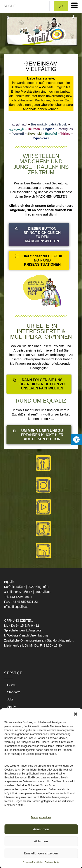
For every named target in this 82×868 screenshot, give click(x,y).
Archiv (11, 707)
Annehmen (41, 829)
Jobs (10, 699)
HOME (12, 685)
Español (51, 134)
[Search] (61, 6)
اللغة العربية (20, 124)
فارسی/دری (17, 129)
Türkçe (65, 134)
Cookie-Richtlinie (33, 863)
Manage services (41, 817)
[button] (75, 714)
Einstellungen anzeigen (41, 853)
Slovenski (34, 134)
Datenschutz (52, 863)
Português (65, 129)
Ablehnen (41, 841)
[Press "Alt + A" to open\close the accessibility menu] (76, 440)
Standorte (14, 692)
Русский (18, 134)
